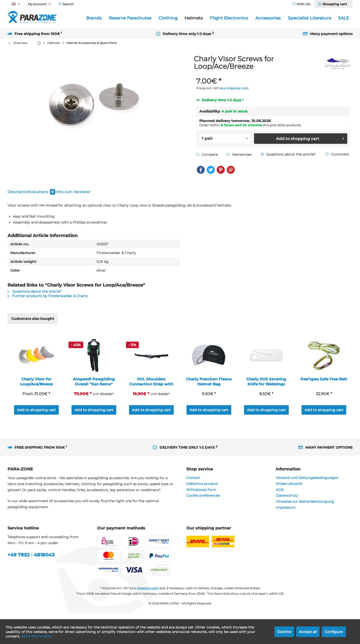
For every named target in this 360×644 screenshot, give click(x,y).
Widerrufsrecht (289, 490)
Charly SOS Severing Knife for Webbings (266, 388)
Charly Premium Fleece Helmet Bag (209, 388)
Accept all (308, 632)
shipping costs (148, 594)
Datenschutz (287, 502)
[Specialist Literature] (309, 18)
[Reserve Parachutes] (130, 18)
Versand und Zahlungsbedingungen (307, 484)
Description (22, 194)
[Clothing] (168, 18)
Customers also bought (33, 325)
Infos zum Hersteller (96, 194)
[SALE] (343, 18)
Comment (337, 154)
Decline (284, 632)
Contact (193, 484)
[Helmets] (194, 18)
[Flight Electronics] (229, 18)
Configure (334, 632)
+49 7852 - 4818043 (31, 561)
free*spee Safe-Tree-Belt (324, 385)
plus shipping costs (234, 88)
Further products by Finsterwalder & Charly (48, 302)
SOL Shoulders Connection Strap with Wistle (151, 388)
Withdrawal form (201, 496)
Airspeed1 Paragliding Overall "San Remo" (94, 388)
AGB (280, 496)
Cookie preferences (203, 502)
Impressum (286, 514)
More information (37, 636)
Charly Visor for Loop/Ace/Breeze (36, 388)
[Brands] (94, 18)
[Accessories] (268, 18)
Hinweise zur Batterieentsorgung (305, 508)
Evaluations (55, 194)
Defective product (202, 490)
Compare (207, 155)
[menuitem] (333, 4)
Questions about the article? (288, 154)
